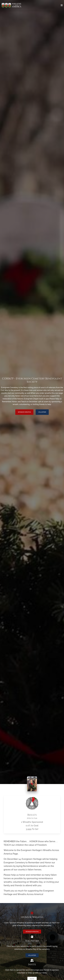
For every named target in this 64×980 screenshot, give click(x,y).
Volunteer (42, 412)
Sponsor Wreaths (24, 412)
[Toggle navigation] (62, 5)
